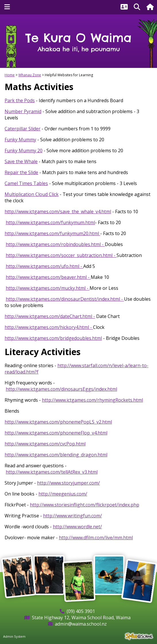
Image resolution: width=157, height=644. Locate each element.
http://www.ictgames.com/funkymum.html (50, 222)
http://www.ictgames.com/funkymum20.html (52, 233)
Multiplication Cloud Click (32, 194)
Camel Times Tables (26, 183)
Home (10, 75)
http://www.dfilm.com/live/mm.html (96, 538)
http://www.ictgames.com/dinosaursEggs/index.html (61, 389)
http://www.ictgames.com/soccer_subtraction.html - (61, 255)
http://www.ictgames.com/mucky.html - (48, 288)
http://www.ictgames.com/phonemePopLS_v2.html (58, 422)
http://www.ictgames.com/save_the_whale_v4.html (58, 212)
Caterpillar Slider (23, 129)
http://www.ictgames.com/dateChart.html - (50, 316)
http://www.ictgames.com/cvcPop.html (45, 444)
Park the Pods (20, 100)
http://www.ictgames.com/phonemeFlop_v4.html (56, 433)
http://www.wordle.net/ (77, 527)
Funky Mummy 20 (24, 150)
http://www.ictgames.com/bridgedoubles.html (53, 338)
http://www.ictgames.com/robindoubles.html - (55, 244)
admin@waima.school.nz (81, 624)
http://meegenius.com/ (63, 494)
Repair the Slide (21, 172)
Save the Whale (21, 161)
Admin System (14, 636)
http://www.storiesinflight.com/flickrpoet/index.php (85, 505)
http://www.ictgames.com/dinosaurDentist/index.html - (65, 299)
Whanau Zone (30, 75)
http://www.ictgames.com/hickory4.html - (49, 327)
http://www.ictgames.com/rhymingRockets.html (92, 400)
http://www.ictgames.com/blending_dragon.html (56, 455)
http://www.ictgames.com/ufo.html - (44, 266)
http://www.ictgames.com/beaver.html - (48, 277)
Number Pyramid (23, 111)
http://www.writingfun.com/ (72, 516)
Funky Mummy (20, 140)
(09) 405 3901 (81, 611)
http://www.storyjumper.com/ (68, 483)
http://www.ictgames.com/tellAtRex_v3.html (52, 472)
